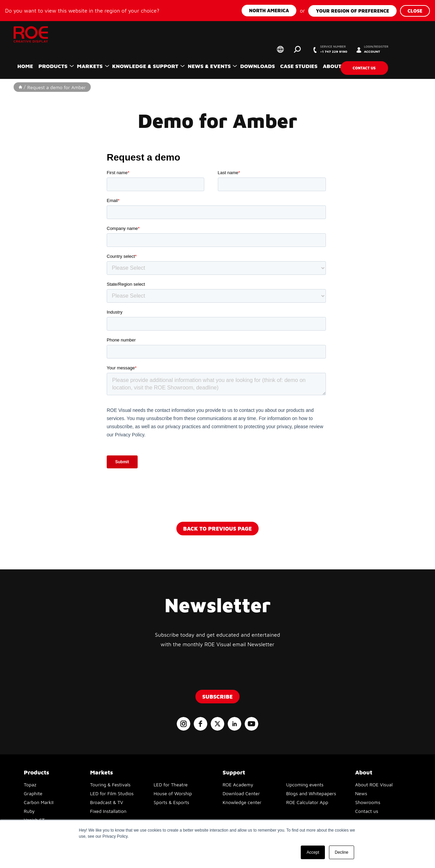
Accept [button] (313, 852)
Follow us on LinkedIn (234, 723)
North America (269, 10)
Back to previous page (217, 528)
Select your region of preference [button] (287, 49)
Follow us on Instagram (184, 723)
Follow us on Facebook (201, 723)
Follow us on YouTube (251, 723)
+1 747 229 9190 (348, 49)
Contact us (387, 66)
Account (398, 49)
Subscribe (217, 696)
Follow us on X (217, 723)
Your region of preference (352, 10)
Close (415, 10)
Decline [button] (342, 852)
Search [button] (304, 49)
